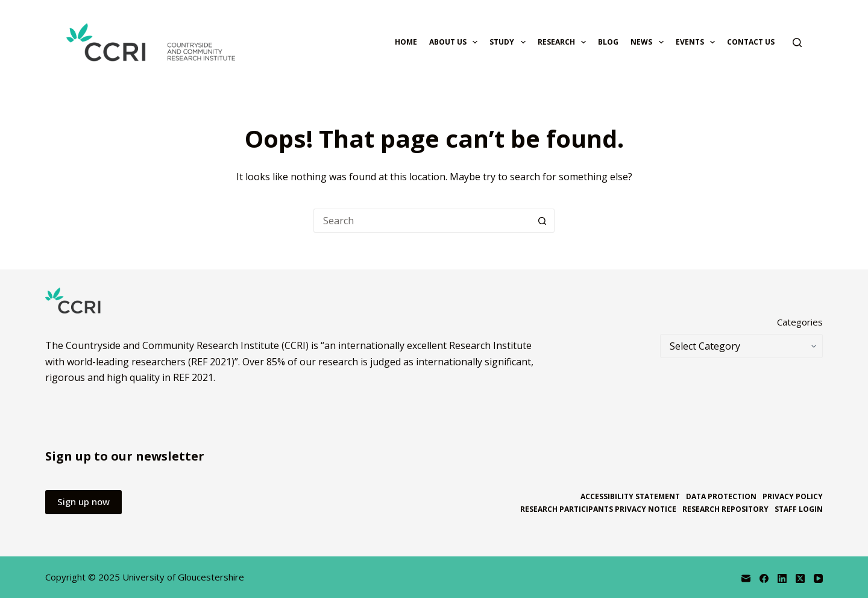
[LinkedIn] (782, 578)
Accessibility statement (630, 497)
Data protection (721, 497)
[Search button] (542, 221)
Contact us (751, 42)
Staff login (799, 509)
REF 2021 (193, 377)
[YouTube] (818, 578)
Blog (608, 42)
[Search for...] (422, 221)
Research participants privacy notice (598, 509)
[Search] (797, 42)
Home (406, 42)
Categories (800, 322)
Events (698, 42)
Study (510, 42)
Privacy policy (793, 497)
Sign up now (83, 502)
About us (456, 42)
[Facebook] (764, 578)
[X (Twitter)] (800, 578)
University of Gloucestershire (183, 577)
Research (564, 42)
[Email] (746, 578)
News (649, 42)
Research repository (725, 509)
